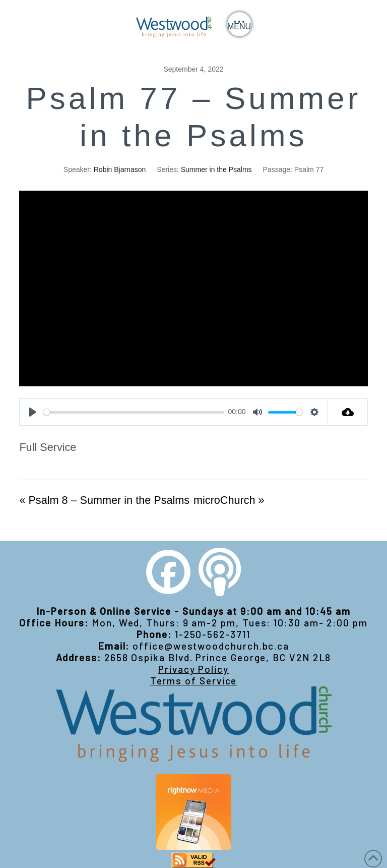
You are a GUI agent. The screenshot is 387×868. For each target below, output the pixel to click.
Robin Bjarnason (120, 169)
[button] (239, 24)
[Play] (33, 412)
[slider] (134, 412)
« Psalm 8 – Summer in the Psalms (104, 500)
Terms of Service (194, 681)
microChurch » (229, 500)
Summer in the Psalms (216, 169)
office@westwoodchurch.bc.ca (211, 646)
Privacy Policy (193, 669)
